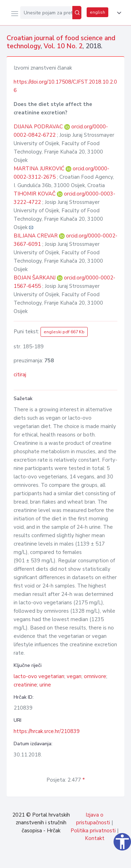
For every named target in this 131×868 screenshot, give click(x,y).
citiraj (20, 375)
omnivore (95, 676)
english (97, 12)
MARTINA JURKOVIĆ (40, 169)
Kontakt (95, 838)
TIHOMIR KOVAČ (35, 194)
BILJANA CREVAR (36, 236)
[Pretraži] (77, 13)
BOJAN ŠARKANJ (35, 278)
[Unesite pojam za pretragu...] (46, 13)
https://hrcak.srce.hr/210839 (47, 731)
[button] (118, 13)
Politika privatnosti (93, 831)
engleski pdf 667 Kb (64, 332)
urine (45, 685)
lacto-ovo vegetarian (39, 676)
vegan (74, 676)
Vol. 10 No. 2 (63, 46)
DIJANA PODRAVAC (39, 127)
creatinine (25, 685)
